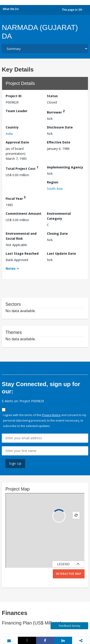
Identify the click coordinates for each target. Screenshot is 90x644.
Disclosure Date (60, 127)
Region (53, 182)
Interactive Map (69, 574)
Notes (11, 268)
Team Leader (17, 111)
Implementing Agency (65, 167)
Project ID (14, 96)
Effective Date (59, 142)
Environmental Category (59, 216)
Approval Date (17, 142)
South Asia (55, 189)
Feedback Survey (69, 626)
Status (52, 96)
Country (12, 127)
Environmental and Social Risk (21, 236)
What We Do (11, 9)
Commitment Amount (24, 213)
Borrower (56, 112)
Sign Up (15, 463)
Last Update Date (61, 253)
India (9, 134)
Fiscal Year (16, 198)
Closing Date (57, 233)
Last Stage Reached (22, 253)
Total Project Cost (22, 168)
